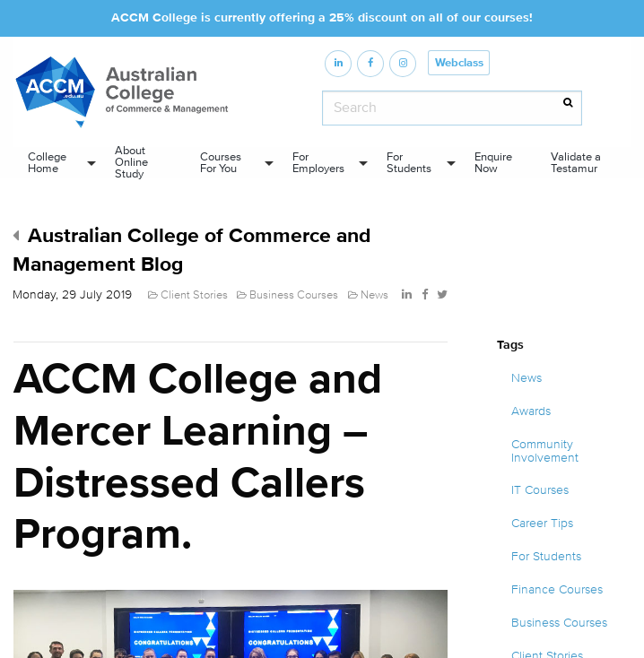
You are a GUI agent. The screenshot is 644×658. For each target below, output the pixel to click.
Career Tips (542, 524)
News (527, 378)
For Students (409, 163)
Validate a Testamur (576, 163)
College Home (47, 163)
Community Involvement (545, 451)
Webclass (459, 63)
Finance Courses (557, 590)
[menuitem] (57, 163)
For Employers (318, 163)
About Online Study (131, 162)
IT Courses (540, 490)
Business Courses (559, 623)
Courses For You (221, 163)
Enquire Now (493, 163)
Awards (531, 411)
